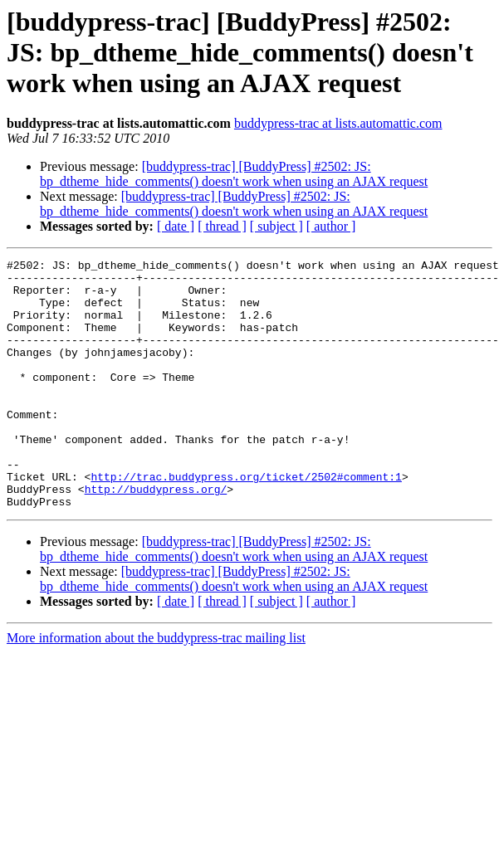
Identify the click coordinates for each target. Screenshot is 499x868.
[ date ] (176, 226)
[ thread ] (222, 226)
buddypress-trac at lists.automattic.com (338, 123)
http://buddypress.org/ (156, 536)
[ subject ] (276, 226)
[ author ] (331, 226)
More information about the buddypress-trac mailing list (156, 688)
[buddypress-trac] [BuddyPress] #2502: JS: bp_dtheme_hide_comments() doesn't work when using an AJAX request (234, 174)
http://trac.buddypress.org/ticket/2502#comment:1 (246, 521)
